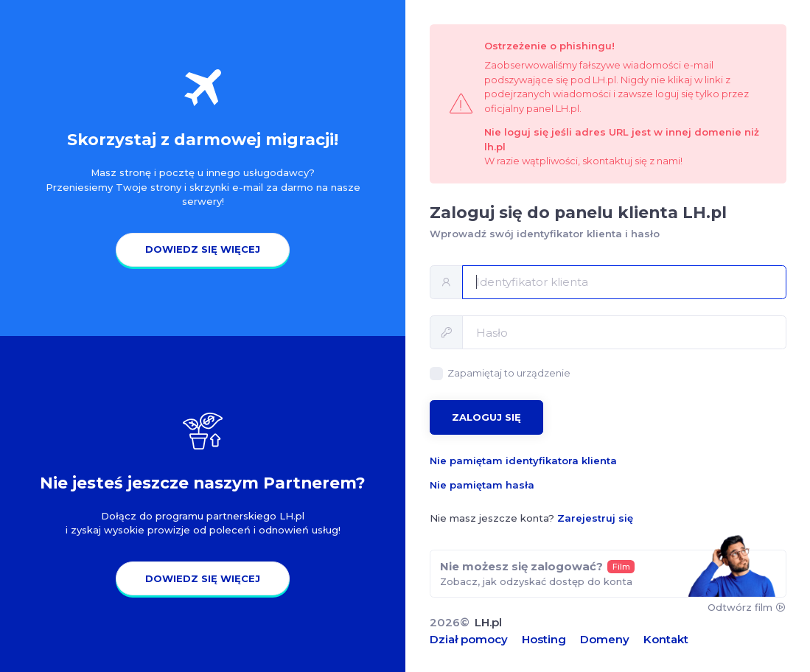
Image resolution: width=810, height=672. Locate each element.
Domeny (605, 639)
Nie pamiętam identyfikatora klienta (523, 461)
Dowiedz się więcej (203, 249)
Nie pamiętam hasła (482, 485)
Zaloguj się (486, 417)
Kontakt (666, 639)
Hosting (544, 639)
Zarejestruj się (595, 518)
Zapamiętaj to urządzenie (509, 373)
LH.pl (488, 622)
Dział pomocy (469, 639)
